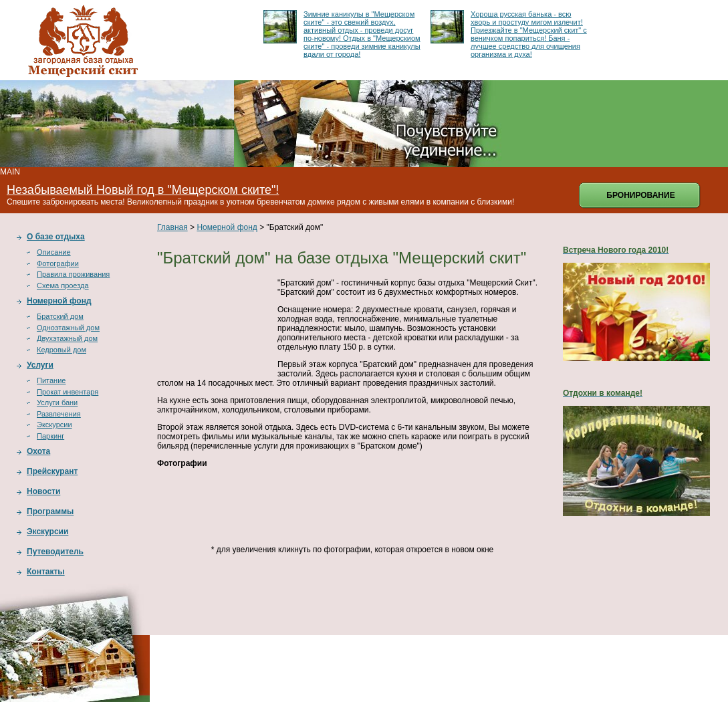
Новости (43, 491)
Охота (38, 451)
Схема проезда (63, 285)
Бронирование (640, 195)
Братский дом (60, 316)
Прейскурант (52, 471)
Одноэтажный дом (68, 328)
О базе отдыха (56, 237)
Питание (51, 380)
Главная (172, 227)
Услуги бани (57, 402)
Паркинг (50, 436)
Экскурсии (54, 425)
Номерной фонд (59, 301)
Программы (50, 511)
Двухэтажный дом (67, 338)
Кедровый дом (62, 350)
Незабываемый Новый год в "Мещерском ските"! (143, 190)
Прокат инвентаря (68, 392)
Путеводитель (55, 552)
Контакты (46, 572)
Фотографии (58, 263)
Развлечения (59, 414)
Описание (54, 252)
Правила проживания (73, 274)
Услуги (40, 365)
